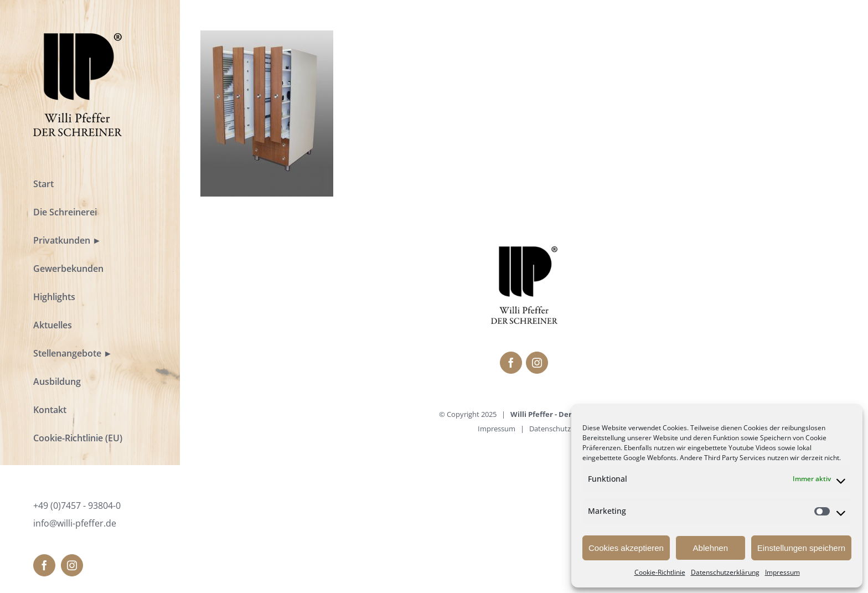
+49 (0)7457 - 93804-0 (77, 506)
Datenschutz (550, 429)
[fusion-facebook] (44, 565)
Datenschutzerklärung (725, 572)
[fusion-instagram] (72, 565)
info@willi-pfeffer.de (75, 523)
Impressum (782, 572)
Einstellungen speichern (801, 548)
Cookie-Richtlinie (660, 572)
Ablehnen (711, 548)
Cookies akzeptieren (626, 548)
